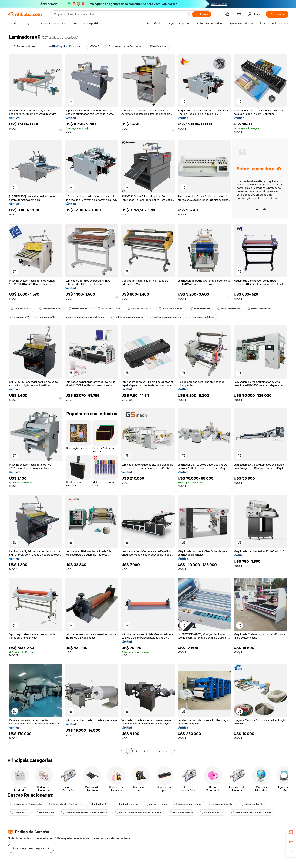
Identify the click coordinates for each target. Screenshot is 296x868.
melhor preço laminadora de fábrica (83, 317)
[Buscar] (202, 14)
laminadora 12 (19, 317)
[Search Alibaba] (119, 14)
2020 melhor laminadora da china (251, 812)
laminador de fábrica (202, 317)
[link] (291, 832)
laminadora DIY (98, 804)
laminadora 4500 (80, 309)
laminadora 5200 (21, 309)
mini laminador (200, 309)
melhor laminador (229, 309)
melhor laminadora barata (127, 317)
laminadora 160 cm (181, 812)
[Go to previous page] (122, 751)
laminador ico (19, 812)
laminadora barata (221, 804)
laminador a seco (127, 804)
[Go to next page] (174, 751)
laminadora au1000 (139, 309)
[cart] (240, 15)
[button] (188, 14)
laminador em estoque (188, 804)
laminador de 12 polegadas (26, 804)
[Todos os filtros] (24, 46)
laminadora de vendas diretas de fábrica (84, 812)
